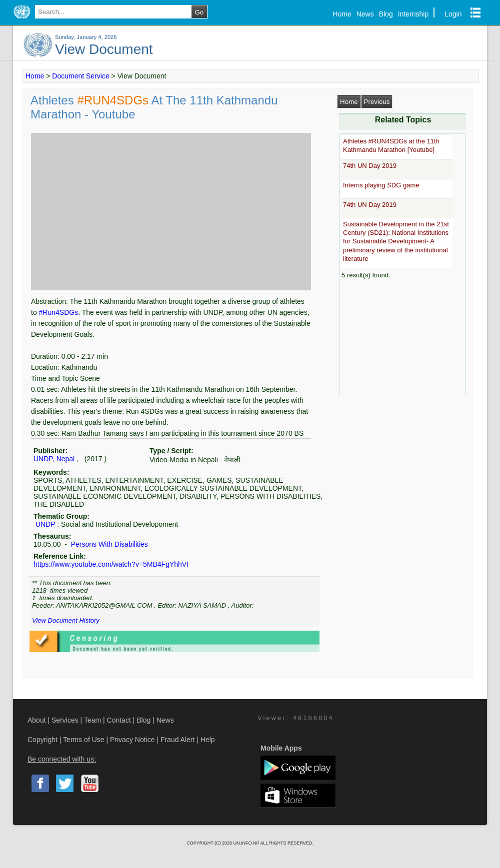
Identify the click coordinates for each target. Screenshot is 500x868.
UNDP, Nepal (54, 459)
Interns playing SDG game (381, 185)
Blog (386, 14)
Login (453, 14)
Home (342, 14)
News (365, 14)
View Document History (66, 620)
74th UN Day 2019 (370, 166)
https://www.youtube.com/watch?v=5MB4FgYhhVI (111, 564)
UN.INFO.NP (246, 843)
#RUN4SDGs (114, 100)
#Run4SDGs (59, 312)
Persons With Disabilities (108, 544)
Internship (413, 14)
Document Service (80, 76)
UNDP (45, 524)
